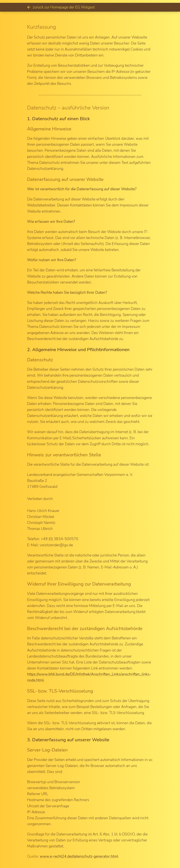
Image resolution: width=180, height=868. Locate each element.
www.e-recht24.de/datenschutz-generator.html (79, 856)
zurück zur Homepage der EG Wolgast (61, 7)
